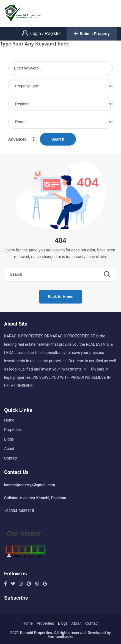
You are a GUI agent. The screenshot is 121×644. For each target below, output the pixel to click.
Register (53, 33)
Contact (11, 458)
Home (9, 420)
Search (58, 139)
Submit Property (92, 34)
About (9, 449)
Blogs (9, 439)
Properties (13, 430)
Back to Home (60, 297)
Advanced (22, 139)
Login (36, 33)
